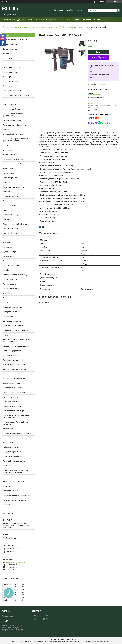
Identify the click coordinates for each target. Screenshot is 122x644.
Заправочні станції (10, 155)
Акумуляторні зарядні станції (15, 335)
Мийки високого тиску (12, 196)
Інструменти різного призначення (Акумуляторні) (16, 416)
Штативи (7, 466)
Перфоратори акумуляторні (14, 392)
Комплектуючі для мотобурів (15, 500)
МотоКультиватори (11, 81)
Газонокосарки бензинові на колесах (17, 63)
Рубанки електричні (11, 252)
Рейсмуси (7, 242)
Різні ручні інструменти (12, 456)
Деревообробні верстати (13, 134)
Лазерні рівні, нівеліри (12, 374)
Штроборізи (8, 316)
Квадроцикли (8, 442)
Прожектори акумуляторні (14, 397)
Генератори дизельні (11, 72)
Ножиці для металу (11, 215)
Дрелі (5, 145)
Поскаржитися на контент (79, 642)
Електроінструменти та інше (35, 27)
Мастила (7, 505)
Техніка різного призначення (14, 461)
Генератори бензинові (12, 67)
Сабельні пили (9, 256)
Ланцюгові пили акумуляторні (15, 378)
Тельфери (7, 270)
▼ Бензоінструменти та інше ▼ (15, 40)
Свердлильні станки (11, 261)
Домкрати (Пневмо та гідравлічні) (16, 438)
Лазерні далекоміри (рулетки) (15, 369)
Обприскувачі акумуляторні (14, 388)
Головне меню (9, 20)
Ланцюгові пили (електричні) (14, 187)
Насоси (6, 210)
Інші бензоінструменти (12, 91)
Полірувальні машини (11, 229)
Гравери (6, 129)
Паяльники (7, 219)
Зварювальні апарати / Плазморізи (17, 164)
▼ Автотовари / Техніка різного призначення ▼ (16, 423)
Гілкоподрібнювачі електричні (15, 125)
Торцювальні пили (10, 279)
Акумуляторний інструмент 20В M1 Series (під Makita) (17, 340)
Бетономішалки (9, 100)
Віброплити (8, 58)
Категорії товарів (73, 20)
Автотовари (8, 429)
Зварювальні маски (11, 491)
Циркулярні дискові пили (13, 307)
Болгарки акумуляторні (12, 351)
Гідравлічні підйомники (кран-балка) (17, 433)
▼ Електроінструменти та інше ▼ (16, 95)
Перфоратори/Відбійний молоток (62, 27)
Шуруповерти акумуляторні (14, 411)
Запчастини (8, 486)
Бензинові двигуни (10, 44)
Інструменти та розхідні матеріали (17, 495)
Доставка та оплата (25, 20)
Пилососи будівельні (11, 233)
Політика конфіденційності (100, 642)
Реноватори (8, 247)
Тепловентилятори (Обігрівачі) (15, 275)
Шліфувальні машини (11, 312)
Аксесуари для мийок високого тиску (17, 477)
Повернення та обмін (55, 20)
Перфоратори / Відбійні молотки (16, 224)
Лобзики (7, 192)
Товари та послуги (14, 27)
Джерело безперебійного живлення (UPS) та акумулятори (17, 140)
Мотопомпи (8, 86)
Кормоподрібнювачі (11, 178)
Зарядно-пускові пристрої (13, 159)
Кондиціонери (9, 173)
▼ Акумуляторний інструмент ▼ (16, 330)
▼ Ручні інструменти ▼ (12, 452)
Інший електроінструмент (13, 326)
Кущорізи (7, 182)
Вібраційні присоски (11, 355)
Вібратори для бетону (12, 109)
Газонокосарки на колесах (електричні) (13, 115)
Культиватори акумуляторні (14, 365)
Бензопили (7, 54)
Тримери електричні (11, 289)
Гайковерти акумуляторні (13, 360)
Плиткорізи (8, 238)
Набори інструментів (11, 447)
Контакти (40, 20)
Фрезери (7, 302)
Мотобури (7, 77)
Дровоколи (8, 150)
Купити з (98, 58)
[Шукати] (118, 10)
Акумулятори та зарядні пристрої (16, 346)
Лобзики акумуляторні (12, 383)
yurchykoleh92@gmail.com (15, 563)
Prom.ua (73, 639)
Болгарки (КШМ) (9, 104)
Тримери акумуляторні (12, 406)
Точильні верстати (10, 284)
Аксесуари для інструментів (14, 481)
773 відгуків (101, 2)
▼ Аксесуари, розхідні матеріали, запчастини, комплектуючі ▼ (16, 471)
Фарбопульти (8, 293)
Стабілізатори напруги (12, 265)
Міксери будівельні (10, 201)
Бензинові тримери (11, 49)
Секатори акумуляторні (12, 401)
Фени (5, 298)
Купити (98, 52)
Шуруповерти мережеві (12, 321)
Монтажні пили (9, 205)
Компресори (8, 168)
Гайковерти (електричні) (13, 120)
